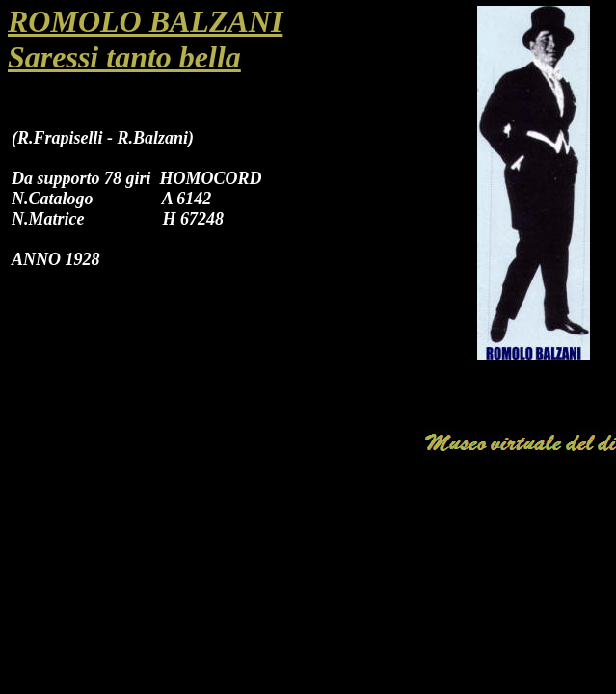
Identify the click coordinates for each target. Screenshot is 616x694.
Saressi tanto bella (124, 57)
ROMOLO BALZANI (145, 21)
